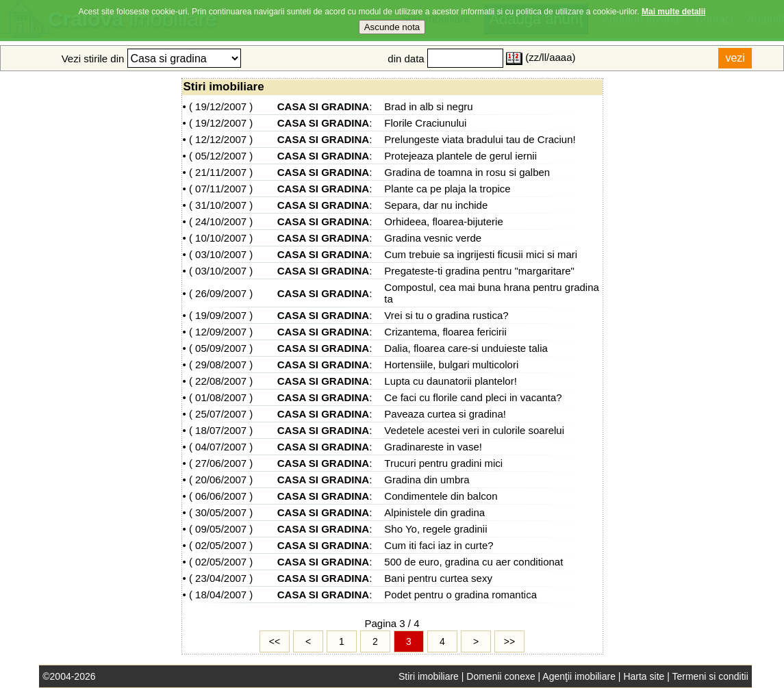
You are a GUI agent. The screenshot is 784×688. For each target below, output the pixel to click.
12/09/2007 (221, 332)
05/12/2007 (221, 156)
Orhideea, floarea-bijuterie (443, 221)
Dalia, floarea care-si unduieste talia (466, 348)
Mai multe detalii (673, 5)
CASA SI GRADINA (323, 106)
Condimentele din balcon (441, 496)
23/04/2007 (221, 578)
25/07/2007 (221, 414)
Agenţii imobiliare (579, 676)
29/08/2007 (221, 365)
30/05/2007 (221, 512)
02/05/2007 (221, 545)
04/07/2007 (221, 447)
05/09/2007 (221, 348)
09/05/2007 (221, 529)
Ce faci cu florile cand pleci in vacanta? (473, 397)
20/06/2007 (221, 480)
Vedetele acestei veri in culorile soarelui (474, 430)
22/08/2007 (221, 381)
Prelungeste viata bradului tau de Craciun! (480, 139)
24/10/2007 (221, 221)
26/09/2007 (221, 293)
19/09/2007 (221, 315)
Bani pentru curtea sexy (438, 578)
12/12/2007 (221, 139)
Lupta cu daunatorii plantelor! (450, 381)
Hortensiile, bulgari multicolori (451, 365)
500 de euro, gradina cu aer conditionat (473, 562)
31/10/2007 (221, 205)
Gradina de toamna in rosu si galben (467, 172)
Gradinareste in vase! (433, 447)
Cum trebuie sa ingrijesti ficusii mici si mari (481, 254)
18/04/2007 (221, 595)
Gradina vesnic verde (433, 238)
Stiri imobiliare (429, 676)
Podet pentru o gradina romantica (460, 595)
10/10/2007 (221, 238)
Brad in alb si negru (428, 106)
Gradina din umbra (427, 480)
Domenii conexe (501, 676)
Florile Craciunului (425, 123)
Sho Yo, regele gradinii (435, 529)
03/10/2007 (221, 254)
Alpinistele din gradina (434, 512)
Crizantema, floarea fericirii (445, 332)
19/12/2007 (221, 106)
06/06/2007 (221, 496)
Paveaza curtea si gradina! (445, 414)
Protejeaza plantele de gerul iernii (460, 156)
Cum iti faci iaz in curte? (439, 545)
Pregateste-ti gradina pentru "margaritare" (479, 271)
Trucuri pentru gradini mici (443, 463)
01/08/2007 (221, 397)
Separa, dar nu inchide (436, 205)
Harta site (644, 676)
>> (509, 641)
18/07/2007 (221, 430)
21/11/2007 (221, 172)
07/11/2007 (221, 189)
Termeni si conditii (710, 676)
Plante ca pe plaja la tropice (447, 189)
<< (275, 641)
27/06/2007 (221, 463)
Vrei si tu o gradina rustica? (446, 315)
